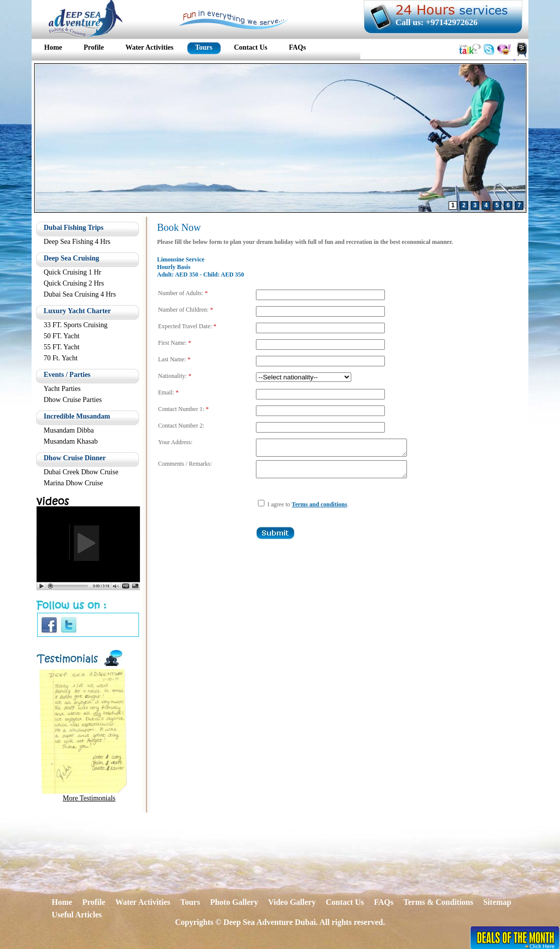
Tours (190, 902)
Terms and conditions (319, 510)
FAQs (384, 902)
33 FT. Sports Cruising (76, 325)
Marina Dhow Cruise (73, 483)
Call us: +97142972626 (437, 22)
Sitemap (497, 902)
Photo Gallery (234, 902)
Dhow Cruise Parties (73, 400)
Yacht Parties (62, 389)
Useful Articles (77, 915)
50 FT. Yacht (61, 336)
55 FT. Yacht (61, 347)
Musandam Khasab (71, 441)
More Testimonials (89, 798)
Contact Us (345, 902)
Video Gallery (292, 902)
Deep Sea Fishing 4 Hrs (77, 242)
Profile (94, 902)
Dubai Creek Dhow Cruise (81, 472)
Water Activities (143, 902)
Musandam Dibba (69, 430)
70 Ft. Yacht (61, 358)
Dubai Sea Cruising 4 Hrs (80, 294)
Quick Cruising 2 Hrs (74, 283)
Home (62, 902)
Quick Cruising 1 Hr (73, 272)
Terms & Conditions (438, 902)
